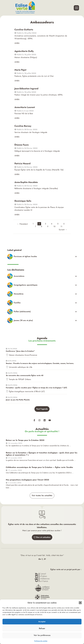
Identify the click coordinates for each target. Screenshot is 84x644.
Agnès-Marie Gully (24, 51)
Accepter (42, 622)
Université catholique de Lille (21, 367)
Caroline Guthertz (24, 30)
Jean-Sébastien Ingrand (26, 89)
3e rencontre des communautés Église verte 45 (25, 375)
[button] (80, 603)
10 (54, 226)
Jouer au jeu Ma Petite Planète (18, 400)
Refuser (42, 628)
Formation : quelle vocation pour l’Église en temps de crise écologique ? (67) (36, 388)
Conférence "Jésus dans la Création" (20, 351)
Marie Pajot (20, 70)
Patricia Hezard (22, 163)
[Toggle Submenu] (42, 257)
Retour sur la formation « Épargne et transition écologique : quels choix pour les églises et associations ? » (42, 454)
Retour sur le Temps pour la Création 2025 (25, 440)
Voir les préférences (42, 635)
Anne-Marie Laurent (25, 107)
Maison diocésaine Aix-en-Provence (23, 355)
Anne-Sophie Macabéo (26, 182)
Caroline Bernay (23, 126)
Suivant (63, 230)
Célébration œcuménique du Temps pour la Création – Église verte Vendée (39, 467)
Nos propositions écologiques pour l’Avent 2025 (27, 480)
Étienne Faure (22, 145)
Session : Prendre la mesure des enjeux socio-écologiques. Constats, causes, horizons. (40, 363)
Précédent (22, 224)
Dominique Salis (23, 201)
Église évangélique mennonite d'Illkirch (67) (27, 391)
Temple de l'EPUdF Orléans (20, 379)
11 (61, 226)
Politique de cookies (41, 641)
